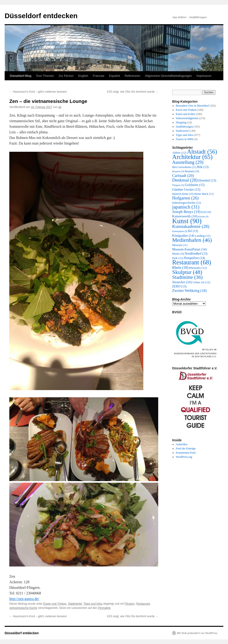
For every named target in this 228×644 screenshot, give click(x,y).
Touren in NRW (185, 139)
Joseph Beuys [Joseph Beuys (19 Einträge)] (186, 212)
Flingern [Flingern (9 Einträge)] (178, 185)
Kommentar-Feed (186, 453)
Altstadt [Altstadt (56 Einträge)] (202, 152)
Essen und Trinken (55, 604)
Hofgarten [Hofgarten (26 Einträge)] (185, 198)
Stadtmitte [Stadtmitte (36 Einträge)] (187, 277)
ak (60, 107)
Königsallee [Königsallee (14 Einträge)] (183, 236)
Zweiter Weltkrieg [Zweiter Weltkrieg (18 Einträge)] (189, 291)
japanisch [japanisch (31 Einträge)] (186, 207)
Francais (99, 76)
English (83, 76)
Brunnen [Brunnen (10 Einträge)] (192, 171)
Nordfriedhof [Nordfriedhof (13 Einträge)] (196, 254)
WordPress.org (184, 457)
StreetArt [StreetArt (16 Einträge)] (182, 282)
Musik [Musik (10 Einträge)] (178, 254)
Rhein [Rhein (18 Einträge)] (180, 268)
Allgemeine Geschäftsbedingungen (168, 76)
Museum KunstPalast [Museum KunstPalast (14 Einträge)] (189, 249)
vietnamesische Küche (23, 608)
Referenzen (132, 76)
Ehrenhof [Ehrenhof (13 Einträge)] (207, 180)
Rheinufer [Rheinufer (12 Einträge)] (198, 268)
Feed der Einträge (186, 448)
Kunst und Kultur (186, 114)
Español (115, 76)
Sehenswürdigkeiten (187, 118)
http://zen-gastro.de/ (24, 599)
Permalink (104, 608)
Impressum (204, 76)
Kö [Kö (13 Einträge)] (193, 231)
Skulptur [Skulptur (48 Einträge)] (187, 272)
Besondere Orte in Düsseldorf (193, 106)
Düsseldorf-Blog (21, 76)
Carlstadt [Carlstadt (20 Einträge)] (183, 176)
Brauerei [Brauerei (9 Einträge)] (178, 171)
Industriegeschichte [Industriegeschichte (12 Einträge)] (187, 203)
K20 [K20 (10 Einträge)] (206, 212)
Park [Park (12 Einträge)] (178, 258)
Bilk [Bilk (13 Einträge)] (203, 167)
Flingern (130, 604)
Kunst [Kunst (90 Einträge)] (187, 221)
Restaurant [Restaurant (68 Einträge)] (192, 262)
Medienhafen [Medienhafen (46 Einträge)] (192, 240)
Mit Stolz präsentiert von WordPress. (197, 633)
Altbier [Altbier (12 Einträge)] (179, 153)
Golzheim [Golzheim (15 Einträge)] (195, 185)
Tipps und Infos (93, 604)
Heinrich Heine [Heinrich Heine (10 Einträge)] (183, 194)
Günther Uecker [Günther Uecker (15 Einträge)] (186, 189)
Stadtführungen (184, 127)
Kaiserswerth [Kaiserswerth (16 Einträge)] (185, 216)
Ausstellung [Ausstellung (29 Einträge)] (188, 162)
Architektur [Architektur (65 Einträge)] (192, 157)
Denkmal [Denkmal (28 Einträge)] (185, 180)
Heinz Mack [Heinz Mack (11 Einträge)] (204, 194)
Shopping (181, 122)
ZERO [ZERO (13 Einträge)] (179, 286)
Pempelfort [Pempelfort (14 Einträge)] (194, 258)
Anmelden (182, 444)
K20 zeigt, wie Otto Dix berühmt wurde (133, 92)
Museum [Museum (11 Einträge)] (180, 245)
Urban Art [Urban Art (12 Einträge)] (201, 282)
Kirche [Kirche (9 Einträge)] (203, 217)
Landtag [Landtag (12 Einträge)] (203, 236)
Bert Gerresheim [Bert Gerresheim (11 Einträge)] (184, 167)
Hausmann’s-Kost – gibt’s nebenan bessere (38, 92)
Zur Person (66, 76)
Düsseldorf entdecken (41, 16)
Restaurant (143, 604)
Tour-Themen (45, 76)
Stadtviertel (75, 604)
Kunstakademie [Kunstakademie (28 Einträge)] (191, 226)
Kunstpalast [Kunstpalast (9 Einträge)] (180, 231)
